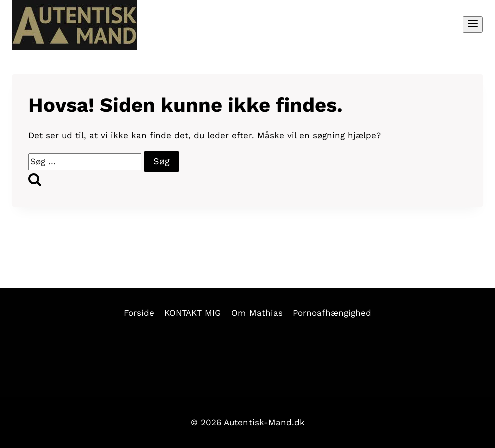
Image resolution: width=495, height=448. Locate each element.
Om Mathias (257, 313)
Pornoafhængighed (332, 313)
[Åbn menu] (473, 24)
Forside (139, 313)
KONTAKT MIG (193, 313)
